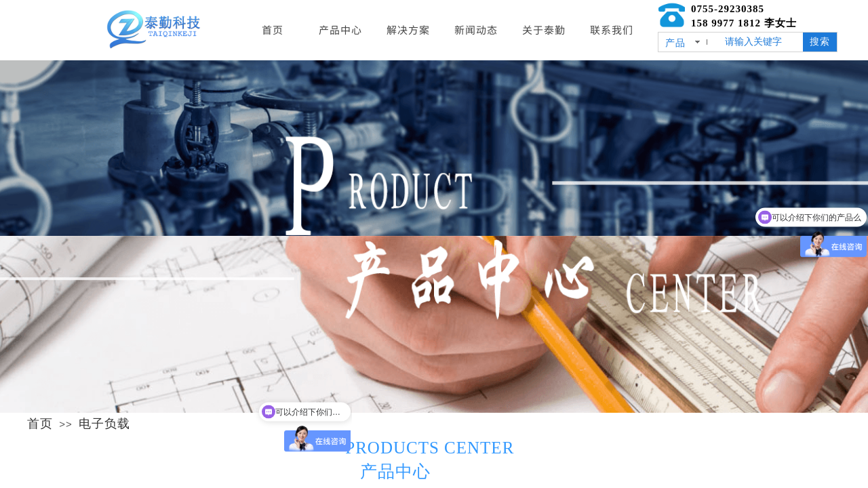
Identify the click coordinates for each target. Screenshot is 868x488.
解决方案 (408, 29)
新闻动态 (476, 29)
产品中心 (340, 29)
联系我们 (612, 29)
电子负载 (104, 424)
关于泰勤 (544, 29)
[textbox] (761, 42)
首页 (40, 424)
